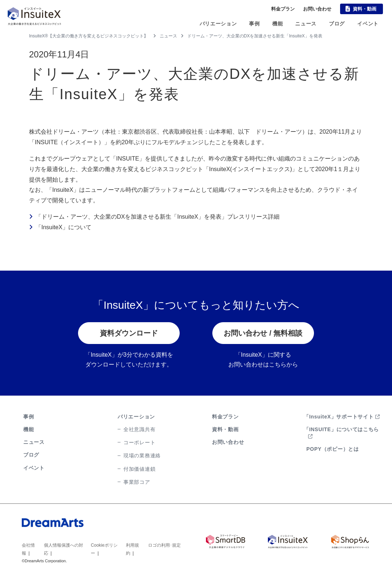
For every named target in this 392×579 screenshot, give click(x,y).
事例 (254, 24)
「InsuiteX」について (64, 227)
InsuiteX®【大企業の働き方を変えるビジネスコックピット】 (89, 36)
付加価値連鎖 (139, 469)
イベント (368, 24)
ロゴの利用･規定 (164, 545)
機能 (277, 24)
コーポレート (139, 442)
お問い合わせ (317, 9)
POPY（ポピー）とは (333, 449)
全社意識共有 (139, 429)
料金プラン (283, 9)
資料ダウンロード (129, 333)
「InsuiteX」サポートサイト (342, 417)
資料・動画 (365, 9)
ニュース (306, 24)
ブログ (337, 24)
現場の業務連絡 (142, 455)
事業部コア (137, 482)
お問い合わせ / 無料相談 (263, 333)
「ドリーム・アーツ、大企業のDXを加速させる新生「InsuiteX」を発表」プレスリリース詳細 (158, 217)
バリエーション (218, 24)
